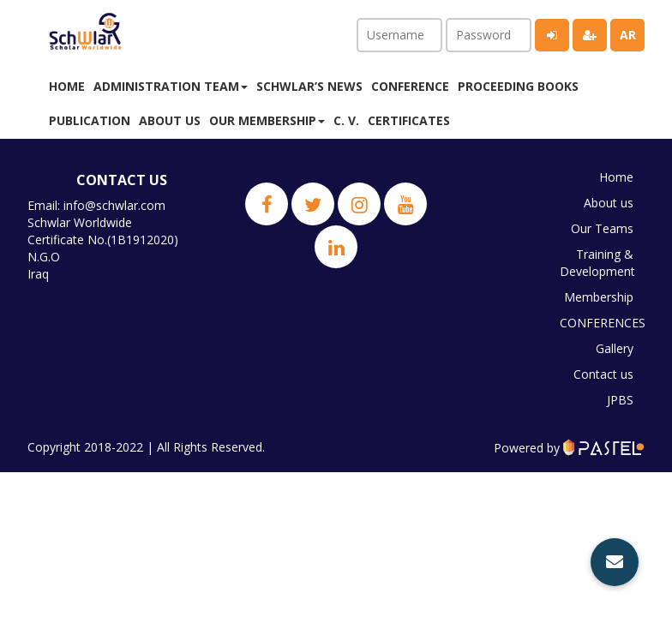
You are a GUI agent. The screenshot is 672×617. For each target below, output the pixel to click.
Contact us (603, 374)
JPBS (620, 400)
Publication (90, 120)
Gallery (615, 348)
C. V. (346, 120)
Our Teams (602, 228)
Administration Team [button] (171, 86)
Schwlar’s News (309, 86)
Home (67, 86)
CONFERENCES (601, 323)
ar (628, 35)
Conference (410, 86)
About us (170, 120)
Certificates (409, 120)
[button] (615, 562)
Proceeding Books (518, 86)
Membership (599, 297)
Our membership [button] (267, 120)
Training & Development (597, 263)
